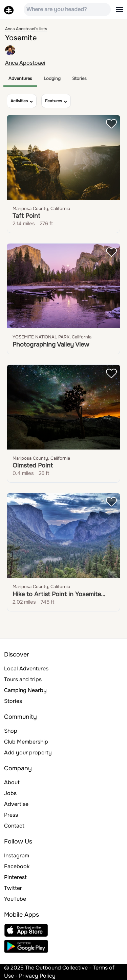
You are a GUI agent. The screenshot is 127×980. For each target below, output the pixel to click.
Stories (79, 78)
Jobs (10, 793)
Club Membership (26, 742)
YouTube (15, 899)
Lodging (52, 78)
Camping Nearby (25, 690)
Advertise (16, 804)
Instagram (17, 856)
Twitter (13, 888)
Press (11, 815)
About (12, 782)
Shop (11, 731)
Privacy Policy (37, 976)
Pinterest (15, 877)
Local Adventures (26, 669)
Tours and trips (23, 679)
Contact (14, 826)
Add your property (28, 753)
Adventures (20, 78)
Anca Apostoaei (25, 63)
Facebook (17, 866)
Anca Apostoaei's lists (26, 29)
